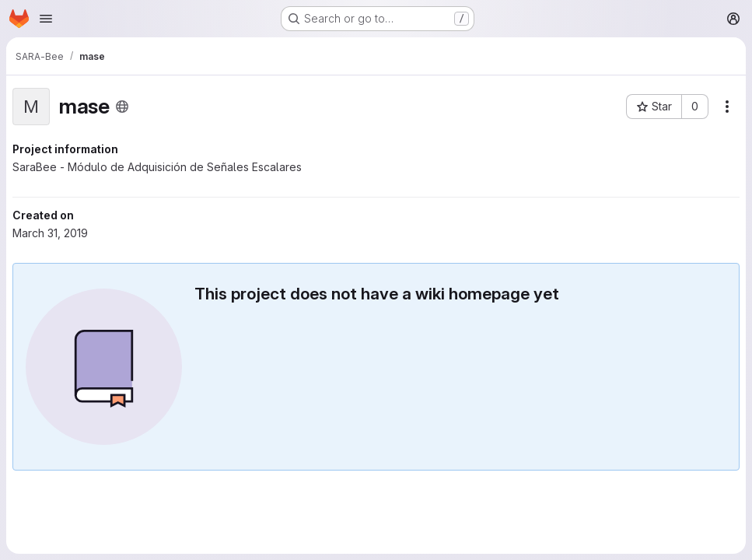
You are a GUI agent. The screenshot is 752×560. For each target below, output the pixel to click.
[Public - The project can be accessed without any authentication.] (122, 107)
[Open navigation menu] (46, 19)
